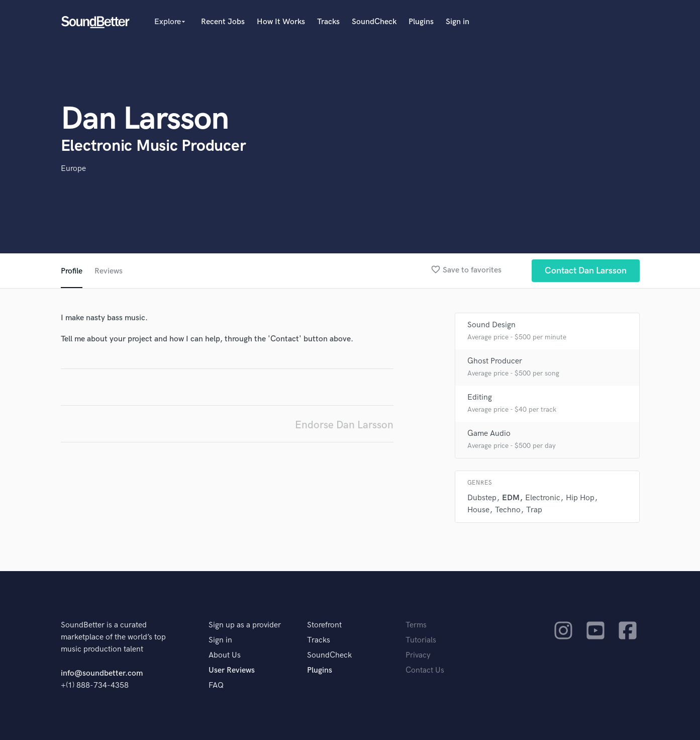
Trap (534, 510)
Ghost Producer (495, 361)
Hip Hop (580, 498)
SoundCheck (374, 22)
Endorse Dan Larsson (344, 425)
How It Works (281, 22)
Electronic (543, 498)
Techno (508, 510)
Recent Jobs (223, 22)
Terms (416, 625)
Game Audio (489, 434)
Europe (73, 169)
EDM (511, 498)
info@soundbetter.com (102, 673)
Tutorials (421, 640)
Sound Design (491, 325)
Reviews (109, 271)
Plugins (421, 22)
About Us (225, 655)
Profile (72, 271)
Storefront (324, 625)
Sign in (458, 22)
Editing (480, 397)
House (478, 510)
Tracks (328, 22)
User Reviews (232, 670)
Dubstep (482, 498)
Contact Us (425, 670)
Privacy (418, 655)
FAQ (216, 685)
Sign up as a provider (245, 625)
